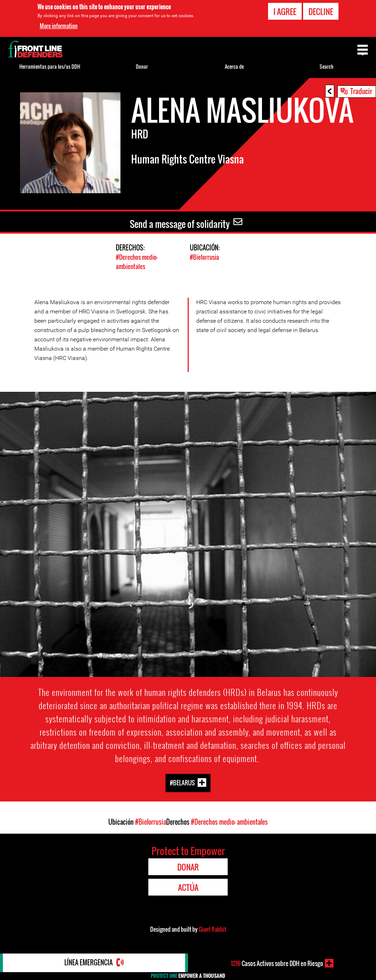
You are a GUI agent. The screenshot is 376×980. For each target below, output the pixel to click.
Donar (142, 66)
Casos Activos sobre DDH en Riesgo (277, 963)
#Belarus (182, 782)
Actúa (188, 887)
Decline (321, 11)
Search (326, 66)
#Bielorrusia (204, 257)
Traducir (361, 91)
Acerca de (234, 66)
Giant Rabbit (212, 929)
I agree (285, 11)
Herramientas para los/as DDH (50, 66)
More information (59, 26)
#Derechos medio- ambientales (137, 262)
